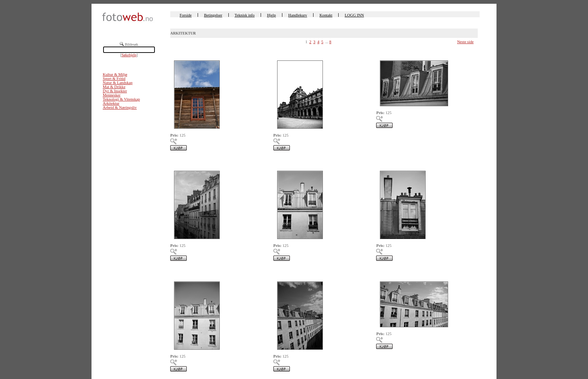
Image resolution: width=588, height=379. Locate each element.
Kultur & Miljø (115, 74)
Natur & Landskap (118, 83)
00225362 (281, 51)
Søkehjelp (129, 55)
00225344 (384, 272)
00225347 (384, 162)
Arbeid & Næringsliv (120, 108)
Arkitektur (111, 103)
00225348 (281, 162)
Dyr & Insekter (115, 91)
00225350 (384, 51)
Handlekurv (298, 15)
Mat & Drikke (114, 87)
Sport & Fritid (114, 79)
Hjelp (271, 15)
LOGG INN (354, 15)
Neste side (465, 42)
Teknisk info (245, 15)
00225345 (281, 272)
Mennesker (112, 95)
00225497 (178, 51)
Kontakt (326, 15)
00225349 (178, 162)
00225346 (178, 272)
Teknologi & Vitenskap (121, 99)
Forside (186, 15)
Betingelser (213, 15)
